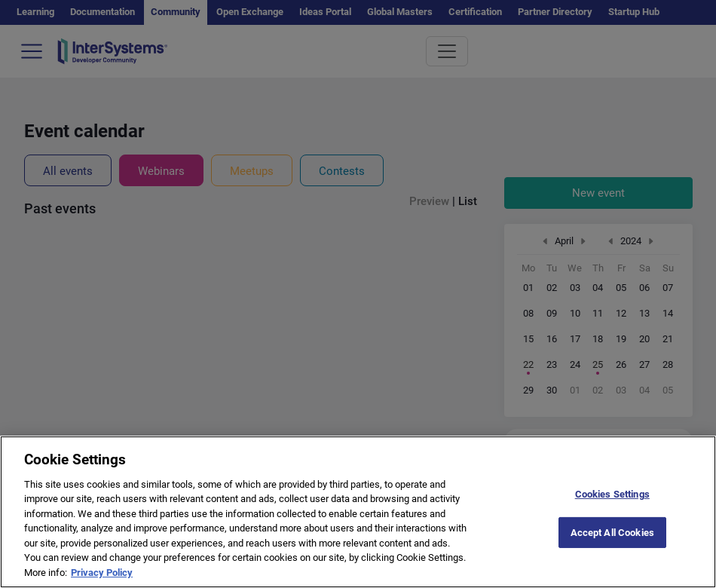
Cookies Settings (612, 508)
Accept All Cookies (612, 546)
